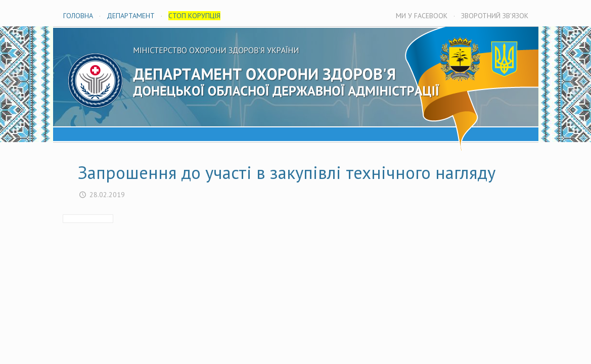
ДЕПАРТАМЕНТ (131, 16)
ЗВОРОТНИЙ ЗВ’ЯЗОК (495, 16)
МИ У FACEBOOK (422, 16)
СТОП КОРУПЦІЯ (194, 16)
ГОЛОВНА (78, 16)
